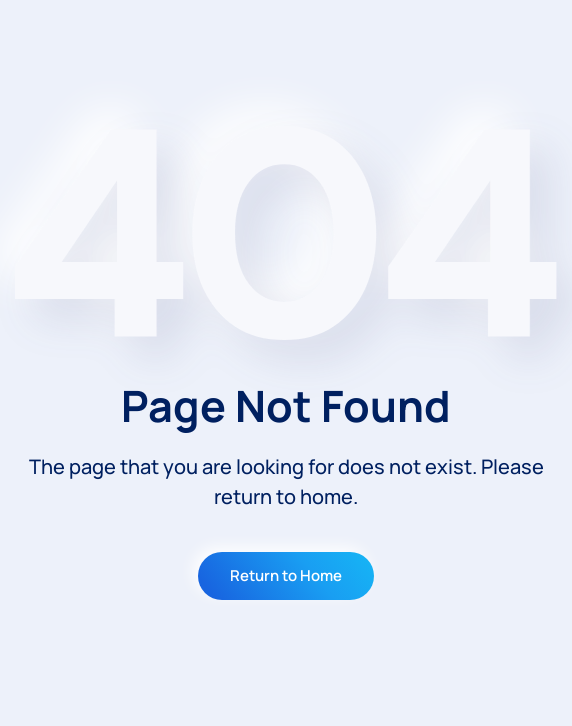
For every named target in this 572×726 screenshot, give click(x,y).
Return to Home (286, 575)
